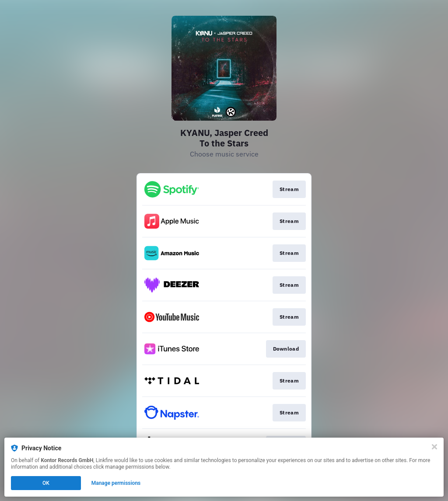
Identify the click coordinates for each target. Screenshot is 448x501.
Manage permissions (116, 483)
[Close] (434, 447)
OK (46, 483)
